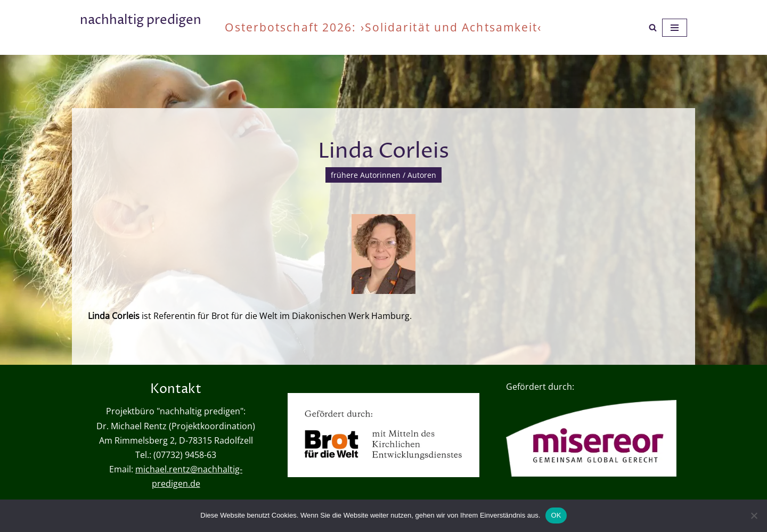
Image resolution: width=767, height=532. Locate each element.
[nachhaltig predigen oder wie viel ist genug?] (141, 27)
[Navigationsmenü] (675, 28)
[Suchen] (653, 27)
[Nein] (754, 515)
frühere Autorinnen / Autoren (383, 175)
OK (556, 515)
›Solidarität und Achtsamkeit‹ (451, 27)
